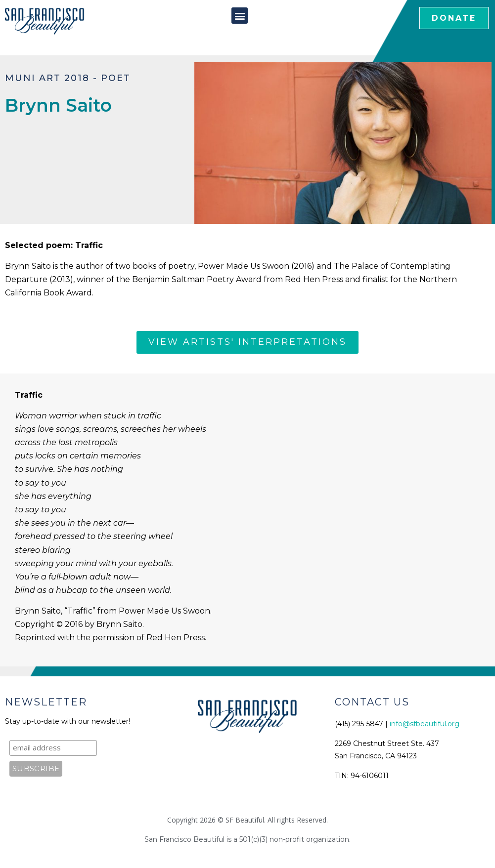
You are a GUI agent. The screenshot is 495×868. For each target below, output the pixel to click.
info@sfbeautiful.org (425, 724)
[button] (240, 16)
